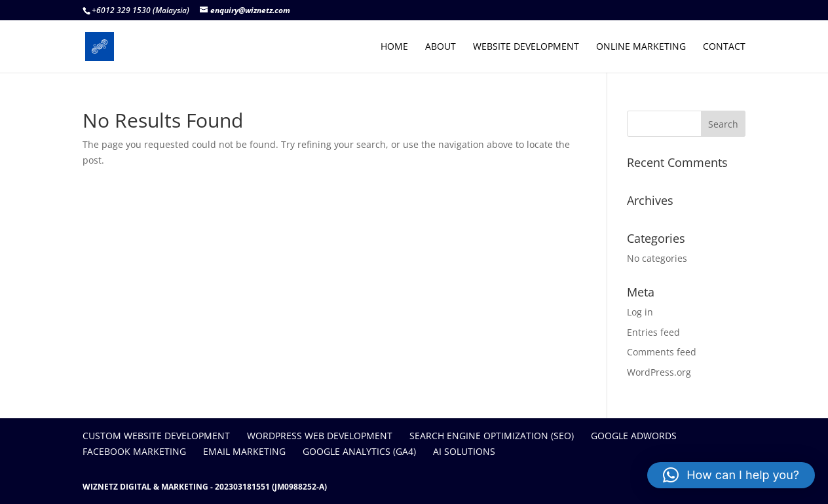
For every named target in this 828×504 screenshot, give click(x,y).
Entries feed (653, 332)
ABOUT (441, 47)
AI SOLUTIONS (464, 451)
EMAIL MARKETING (244, 451)
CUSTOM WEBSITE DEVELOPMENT (156, 436)
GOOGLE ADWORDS (634, 436)
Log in (640, 312)
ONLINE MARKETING (641, 47)
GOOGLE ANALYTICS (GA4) (359, 451)
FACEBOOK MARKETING (134, 451)
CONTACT (724, 47)
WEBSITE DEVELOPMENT (526, 47)
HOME (394, 47)
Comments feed (662, 352)
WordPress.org (659, 372)
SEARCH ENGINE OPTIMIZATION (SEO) (492, 436)
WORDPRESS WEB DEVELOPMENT (320, 436)
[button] (731, 475)
